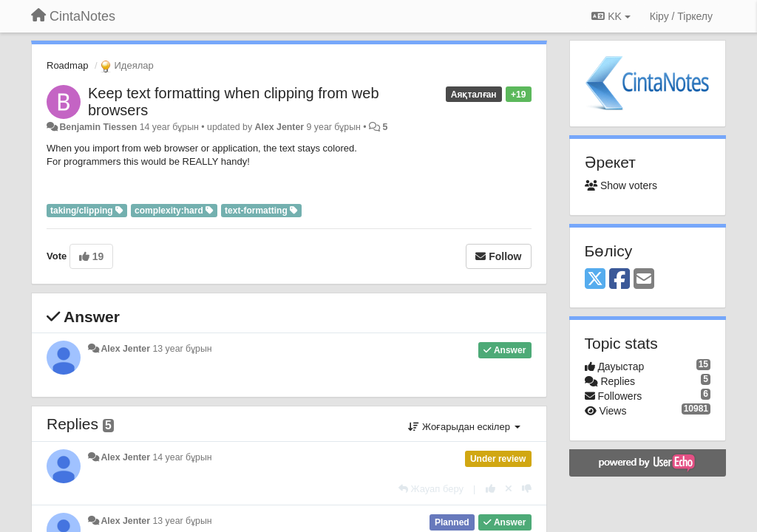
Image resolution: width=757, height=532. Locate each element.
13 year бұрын (182, 349)
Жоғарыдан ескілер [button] (464, 427)
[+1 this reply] (490, 489)
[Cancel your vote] (509, 489)
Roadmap (67, 65)
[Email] (644, 280)
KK (611, 16)
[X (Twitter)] (595, 280)
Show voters (621, 185)
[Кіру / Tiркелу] (681, 16)
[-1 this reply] (527, 489)
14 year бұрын (182, 457)
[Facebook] (619, 280)
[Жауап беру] (431, 489)
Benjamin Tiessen (98, 127)
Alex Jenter (280, 127)
